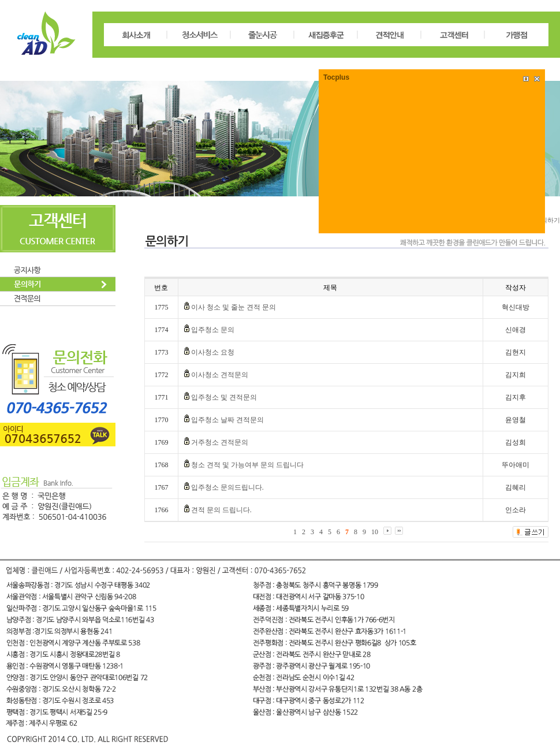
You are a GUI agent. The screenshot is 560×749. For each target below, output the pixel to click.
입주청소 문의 (213, 330)
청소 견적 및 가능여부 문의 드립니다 (247, 465)
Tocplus (336, 77)
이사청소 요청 (213, 352)
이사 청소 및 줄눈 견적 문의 (234, 307)
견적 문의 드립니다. (221, 510)
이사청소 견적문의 (220, 375)
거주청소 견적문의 (220, 442)
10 (375, 532)
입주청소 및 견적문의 (224, 397)
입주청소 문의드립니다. (227, 487)
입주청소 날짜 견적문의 (227, 420)
